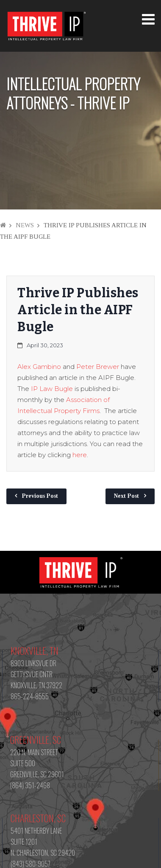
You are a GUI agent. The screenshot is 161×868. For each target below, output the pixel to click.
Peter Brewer (98, 367)
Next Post (126, 496)
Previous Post (40, 496)
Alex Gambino (39, 367)
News (25, 225)
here (80, 455)
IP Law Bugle (52, 389)
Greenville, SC (36, 740)
